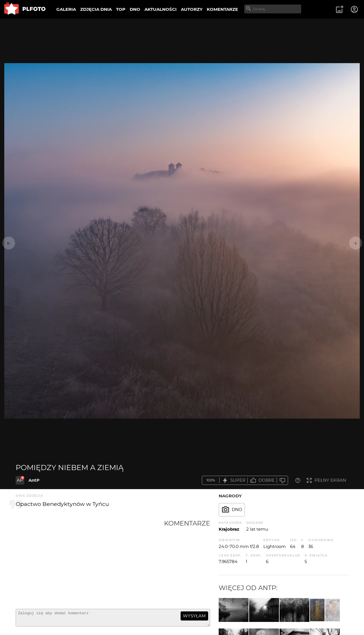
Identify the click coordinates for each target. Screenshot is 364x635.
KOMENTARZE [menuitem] (222, 9)
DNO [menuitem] (135, 9)
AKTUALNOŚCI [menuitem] (161, 9)
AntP (34, 480)
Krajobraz (229, 529)
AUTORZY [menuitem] (192, 9)
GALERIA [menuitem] (66, 9)
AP (20, 480)
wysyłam (194, 616)
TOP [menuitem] (121, 9)
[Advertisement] (90, 562)
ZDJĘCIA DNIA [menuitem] (96, 9)
